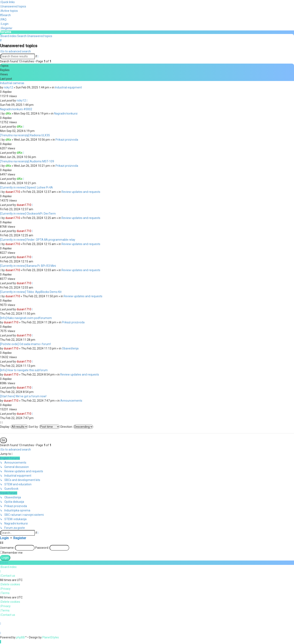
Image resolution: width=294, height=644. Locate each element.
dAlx (8, 113)
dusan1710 (13, 192)
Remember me (13, 552)
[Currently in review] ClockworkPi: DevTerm (28, 213)
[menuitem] (13, 6)
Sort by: (44, 427)
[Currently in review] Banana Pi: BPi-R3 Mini (28, 266)
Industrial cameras (12, 83)
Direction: (77, 427)
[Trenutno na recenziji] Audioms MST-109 (27, 161)
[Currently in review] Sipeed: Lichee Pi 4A (26, 187)
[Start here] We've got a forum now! (23, 396)
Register (20, 538)
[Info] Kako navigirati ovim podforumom (26, 318)
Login (4, 538)
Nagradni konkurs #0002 (16, 109)
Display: (14, 427)
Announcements (71, 400)
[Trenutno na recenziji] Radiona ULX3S (25, 135)
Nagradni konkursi (66, 113)
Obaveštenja (70, 348)
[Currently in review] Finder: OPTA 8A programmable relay (38, 239)
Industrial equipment (68, 87)
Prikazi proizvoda (67, 139)
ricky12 (8, 87)
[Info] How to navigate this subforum (24, 370)
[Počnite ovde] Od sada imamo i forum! (25, 344)
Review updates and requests (81, 192)
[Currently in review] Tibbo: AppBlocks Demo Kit (31, 292)
